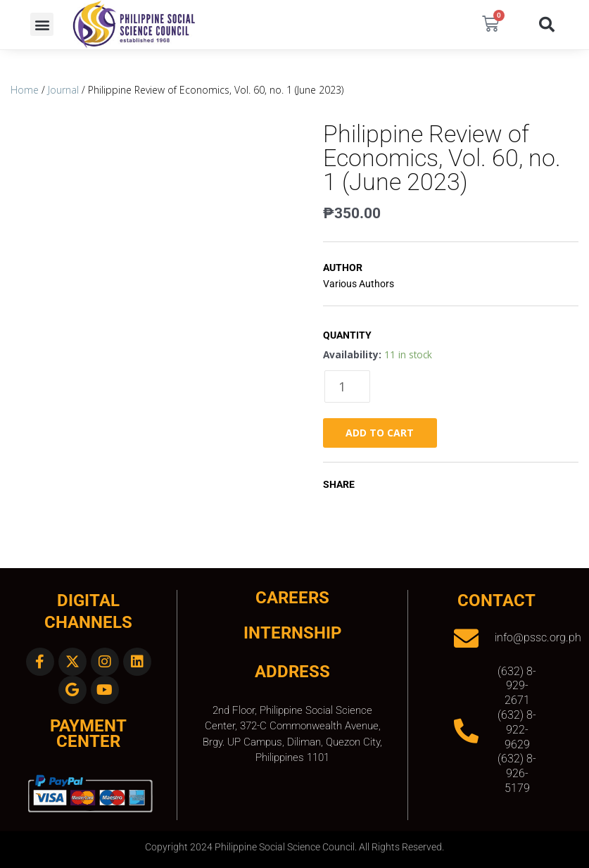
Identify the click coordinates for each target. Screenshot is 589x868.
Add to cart (380, 433)
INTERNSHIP (292, 633)
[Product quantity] (347, 386)
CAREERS (292, 598)
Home (25, 90)
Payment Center (88, 734)
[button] (42, 24)
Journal (63, 90)
